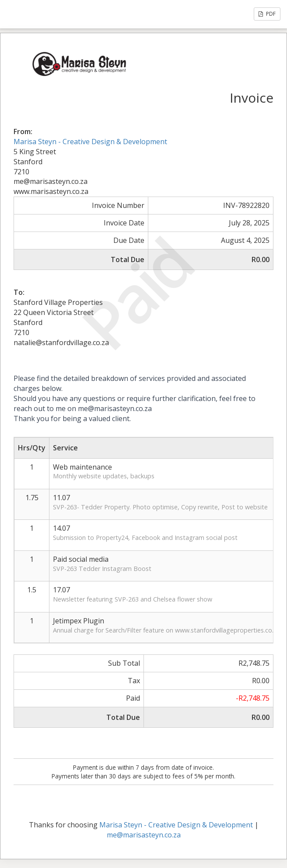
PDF (267, 14)
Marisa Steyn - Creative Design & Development (90, 142)
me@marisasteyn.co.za (144, 835)
